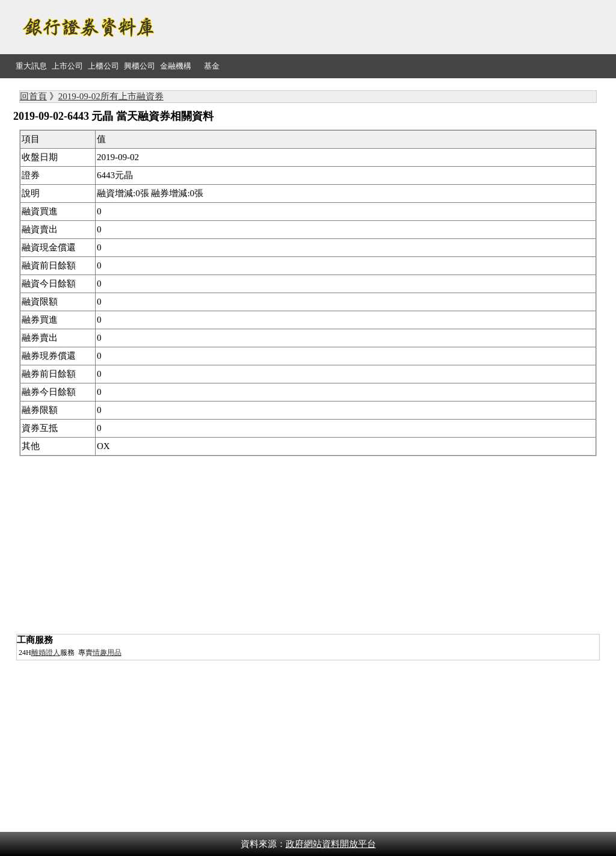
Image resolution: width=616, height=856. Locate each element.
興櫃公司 (140, 66)
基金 (212, 66)
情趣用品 (107, 653)
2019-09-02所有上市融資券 (111, 96)
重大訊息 (31, 66)
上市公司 (67, 66)
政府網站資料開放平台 (331, 844)
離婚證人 (46, 653)
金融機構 (176, 66)
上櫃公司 (103, 66)
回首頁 (33, 96)
